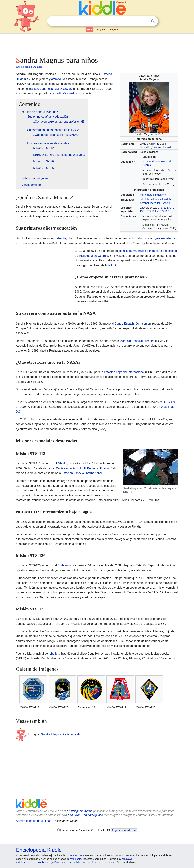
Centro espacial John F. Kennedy (77, 468)
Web (90, 30)
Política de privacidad (85, 863)
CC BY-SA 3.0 (74, 855)
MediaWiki (128, 859)
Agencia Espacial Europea (137, 341)
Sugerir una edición (123, 830)
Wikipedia (76, 859)
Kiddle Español (24, 863)
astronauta (58, 79)
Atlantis (62, 463)
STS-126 (164, 211)
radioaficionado (66, 93)
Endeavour (65, 565)
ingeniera (161, 195)
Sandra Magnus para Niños (34, 821)
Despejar (145, 21)
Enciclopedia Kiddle (80, 811)
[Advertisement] (97, 44)
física (146, 238)
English (114, 30)
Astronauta (146, 195)
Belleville (145, 147)
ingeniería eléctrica (165, 238)
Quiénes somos (59, 863)
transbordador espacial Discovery (51, 89)
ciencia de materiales (132, 251)
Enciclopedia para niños (29, 67)
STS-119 (151, 211)
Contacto (107, 863)
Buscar (153, 21)
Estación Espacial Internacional (124, 372)
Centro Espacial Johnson (131, 324)
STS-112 (163, 208)
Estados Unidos (161, 147)
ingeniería (156, 251)
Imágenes (101, 30)
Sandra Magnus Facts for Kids (61, 734)
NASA (112, 265)
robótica (54, 654)
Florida (104, 468)
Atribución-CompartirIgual (84, 815)
